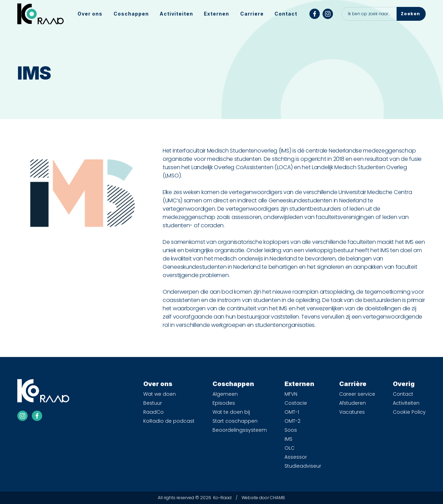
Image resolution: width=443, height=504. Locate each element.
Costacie (296, 403)
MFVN (291, 394)
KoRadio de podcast (169, 421)
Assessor (296, 457)
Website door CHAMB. (264, 498)
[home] (40, 14)
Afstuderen (352, 403)
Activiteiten (176, 14)
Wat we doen (160, 394)
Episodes (224, 403)
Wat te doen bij (231, 412)
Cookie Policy (409, 412)
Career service (357, 394)
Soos (291, 430)
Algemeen (225, 394)
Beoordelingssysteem (240, 430)
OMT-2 (292, 421)
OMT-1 (292, 412)
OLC (290, 448)
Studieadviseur (303, 466)
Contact (286, 14)
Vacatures (352, 412)
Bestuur (153, 403)
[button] (90, 14)
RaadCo (153, 412)
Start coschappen (235, 421)
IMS (288, 439)
